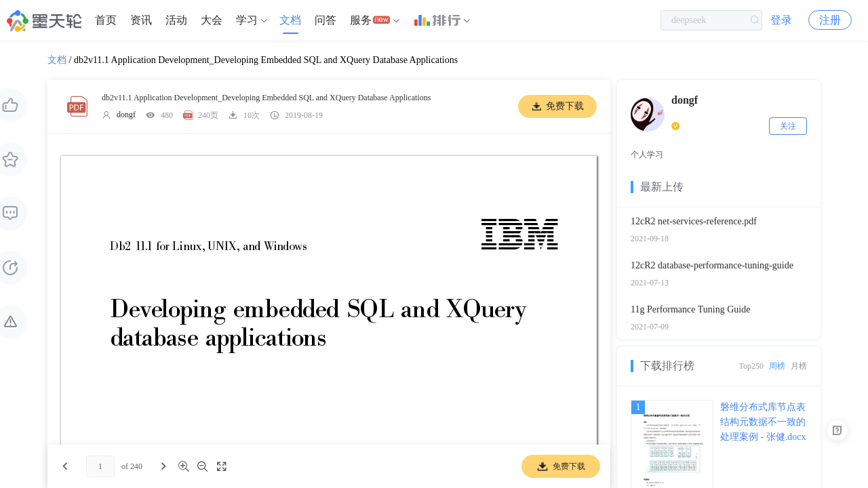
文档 (290, 20)
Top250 (752, 366)
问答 (325, 20)
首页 (106, 20)
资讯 (141, 20)
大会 (212, 20)
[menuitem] (106, 20)
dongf (126, 115)
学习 (247, 20)
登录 (781, 20)
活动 (176, 20)
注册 (830, 20)
